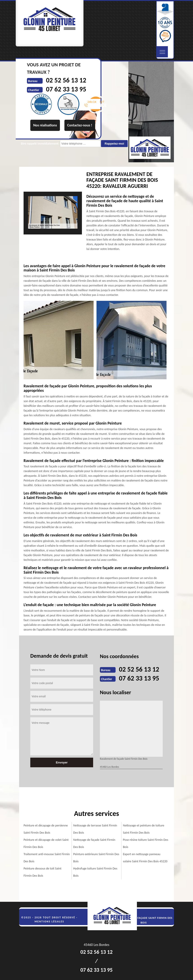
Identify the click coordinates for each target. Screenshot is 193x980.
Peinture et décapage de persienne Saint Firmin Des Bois (46, 829)
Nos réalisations (45, 125)
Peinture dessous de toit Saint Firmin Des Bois (43, 872)
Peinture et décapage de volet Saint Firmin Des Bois (46, 843)
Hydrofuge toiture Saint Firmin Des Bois (95, 872)
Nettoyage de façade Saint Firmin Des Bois (94, 843)
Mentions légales (49, 921)
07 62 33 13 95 (139, 678)
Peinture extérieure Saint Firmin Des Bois (96, 858)
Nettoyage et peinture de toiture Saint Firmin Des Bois (144, 829)
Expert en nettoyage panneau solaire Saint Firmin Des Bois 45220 (145, 858)
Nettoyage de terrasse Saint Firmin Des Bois (95, 829)
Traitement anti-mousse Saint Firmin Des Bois (47, 858)
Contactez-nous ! (80, 125)
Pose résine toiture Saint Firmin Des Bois (146, 843)
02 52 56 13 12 (139, 669)
